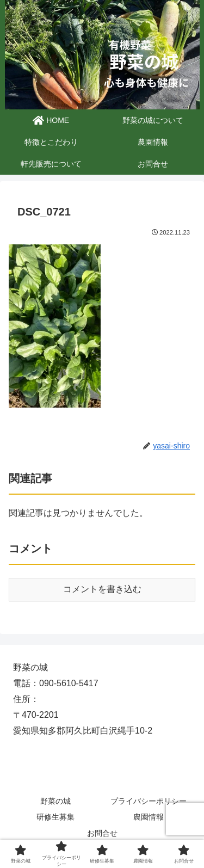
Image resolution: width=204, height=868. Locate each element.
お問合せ (102, 833)
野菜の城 (55, 801)
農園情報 (149, 817)
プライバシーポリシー (149, 801)
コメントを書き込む (102, 589)
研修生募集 (55, 817)
